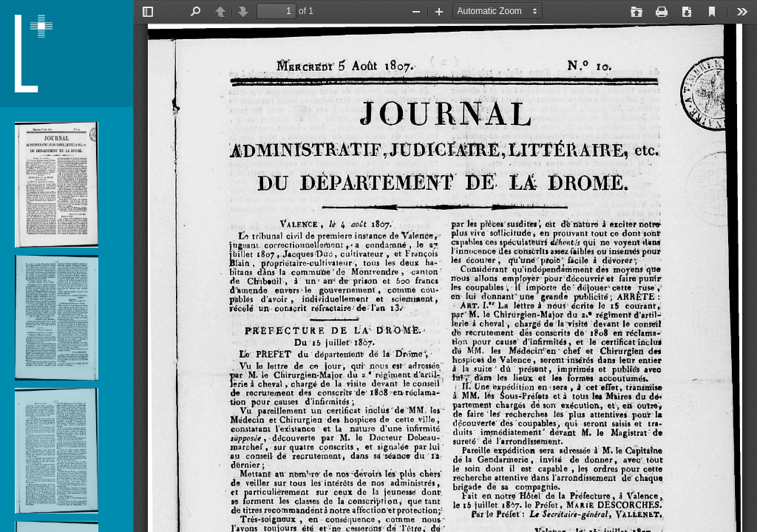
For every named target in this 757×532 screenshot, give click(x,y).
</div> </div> (445, 266)
